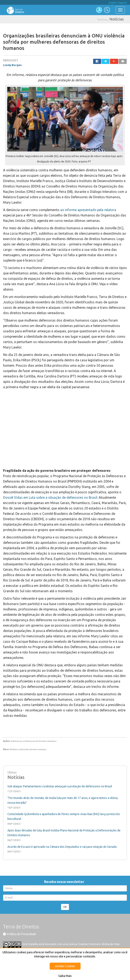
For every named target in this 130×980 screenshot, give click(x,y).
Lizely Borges (12, 65)
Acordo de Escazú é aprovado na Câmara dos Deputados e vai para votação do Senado (62, 847)
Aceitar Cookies (65, 966)
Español (123, 3)
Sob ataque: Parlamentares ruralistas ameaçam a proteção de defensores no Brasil (60, 786)
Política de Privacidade (20, 934)
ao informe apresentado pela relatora (88, 210)
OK (65, 907)
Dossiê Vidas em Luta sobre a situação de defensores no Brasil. (50, 497)
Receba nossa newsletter (65, 882)
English (113, 3)
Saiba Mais (65, 976)
